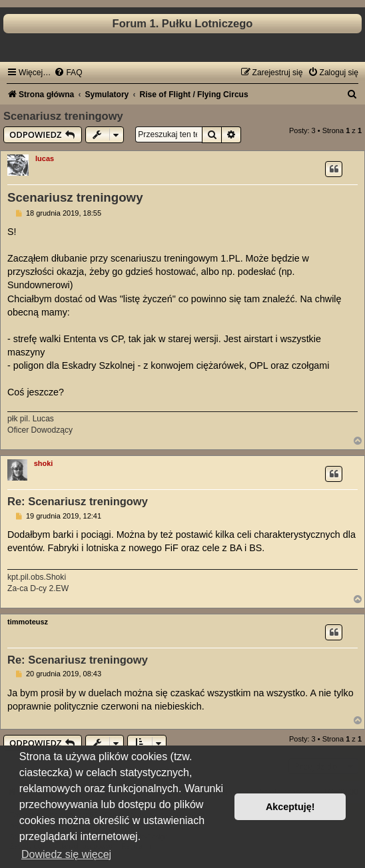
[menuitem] (68, 73)
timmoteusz (28, 622)
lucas (45, 158)
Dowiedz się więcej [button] (66, 854)
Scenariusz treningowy (63, 116)
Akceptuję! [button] (290, 807)
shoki (44, 463)
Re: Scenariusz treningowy (78, 501)
